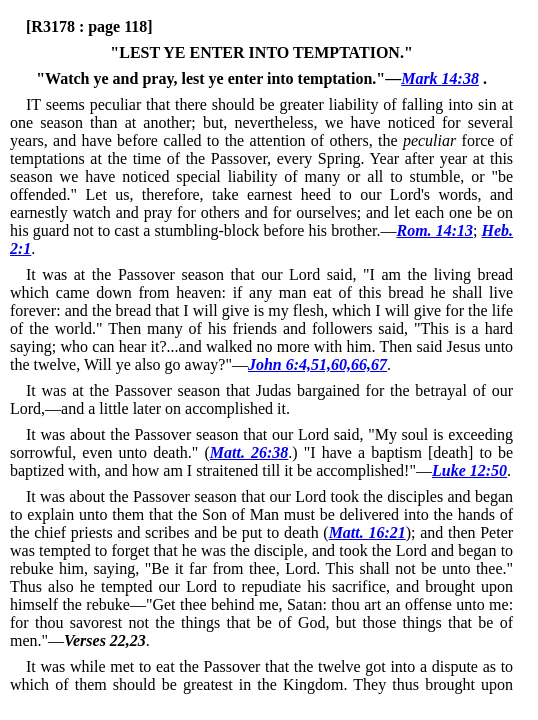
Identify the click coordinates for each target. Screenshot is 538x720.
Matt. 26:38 (249, 452)
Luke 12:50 (469, 470)
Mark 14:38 (440, 78)
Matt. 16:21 (367, 532)
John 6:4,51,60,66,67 (317, 364)
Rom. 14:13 (434, 230)
